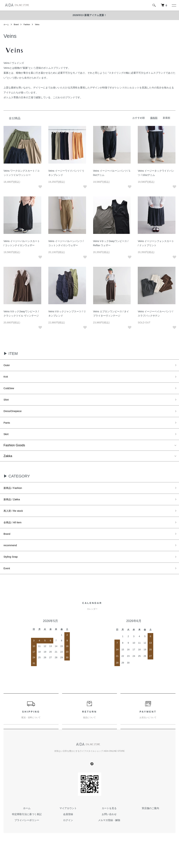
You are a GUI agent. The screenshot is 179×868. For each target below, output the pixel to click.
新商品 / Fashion (15, 496)
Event (8, 584)
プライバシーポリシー (27, 837)
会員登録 (68, 831)
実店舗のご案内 (150, 825)
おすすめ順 (139, 118)
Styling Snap (12, 572)
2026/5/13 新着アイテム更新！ (89, 15)
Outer (7, 366)
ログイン (68, 837)
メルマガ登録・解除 (109, 837)
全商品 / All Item (15, 534)
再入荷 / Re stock (16, 521)
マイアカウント (68, 825)
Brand (18, 24)
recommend (12, 559)
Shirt (7, 404)
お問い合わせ (109, 831)
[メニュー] (174, 5)
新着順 (166, 118)
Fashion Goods (14, 453)
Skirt (7, 441)
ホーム (7, 24)
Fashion (29, 24)
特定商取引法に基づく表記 (27, 831)
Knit (6, 378)
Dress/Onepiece (15, 416)
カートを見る (109, 825)
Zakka (8, 464)
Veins (41, 24)
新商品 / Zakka (14, 509)
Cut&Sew (10, 391)
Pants (8, 429)
